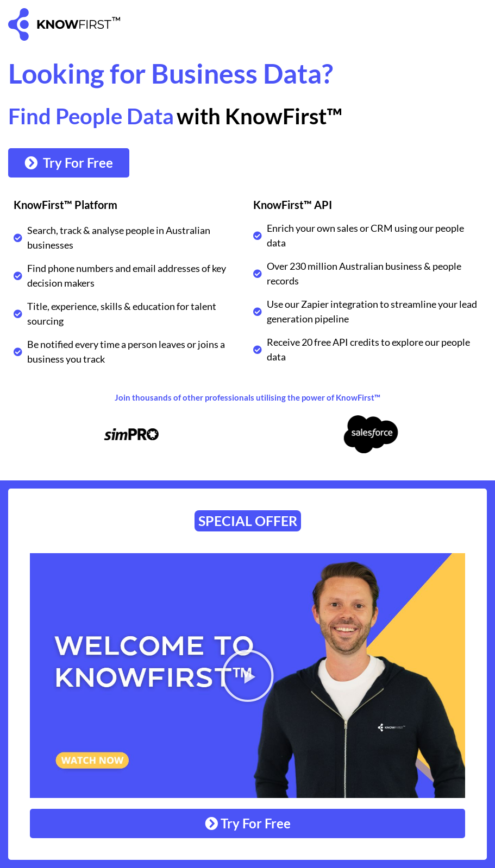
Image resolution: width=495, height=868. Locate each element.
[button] (248, 676)
